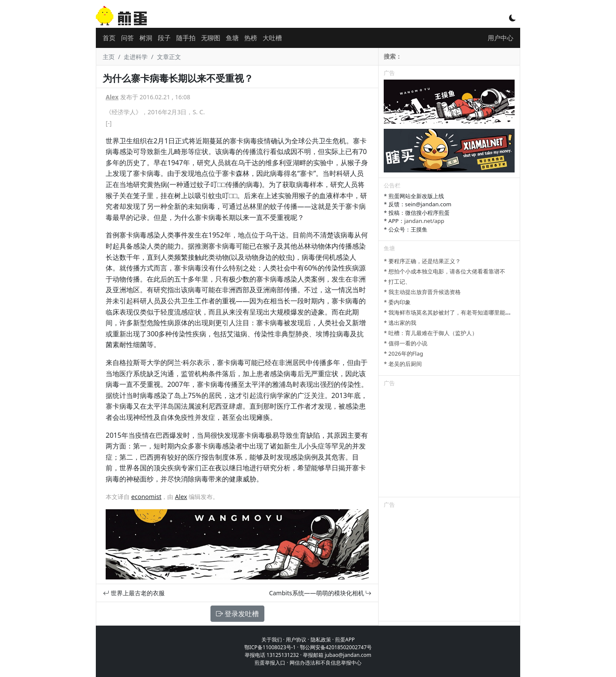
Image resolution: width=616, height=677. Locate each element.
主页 (109, 57)
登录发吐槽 (237, 614)
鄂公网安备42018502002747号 (336, 647)
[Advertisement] (449, 443)
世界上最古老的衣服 (134, 593)
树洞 (146, 38)
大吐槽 (272, 38)
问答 (127, 38)
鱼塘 (232, 38)
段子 (164, 38)
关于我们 (272, 640)
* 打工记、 (397, 282)
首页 (109, 38)
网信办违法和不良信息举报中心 (326, 663)
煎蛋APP (345, 640)
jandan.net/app (424, 221)
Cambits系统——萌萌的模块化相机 (320, 593)
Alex (112, 97)
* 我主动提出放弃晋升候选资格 (422, 292)
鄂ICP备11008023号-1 (270, 647)
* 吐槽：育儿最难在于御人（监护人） (431, 333)
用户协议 (296, 640)
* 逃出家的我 (400, 323)
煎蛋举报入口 (270, 663)
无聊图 (211, 38)
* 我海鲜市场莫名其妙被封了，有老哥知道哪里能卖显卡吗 (456, 312)
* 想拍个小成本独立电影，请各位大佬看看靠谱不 (444, 271)
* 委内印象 (397, 302)
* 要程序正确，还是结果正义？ (422, 261)
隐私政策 (321, 640)
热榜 (251, 38)
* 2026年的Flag (403, 353)
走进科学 (136, 57)
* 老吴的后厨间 (403, 364)
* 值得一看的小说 (406, 343)
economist (147, 497)
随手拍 (186, 38)
